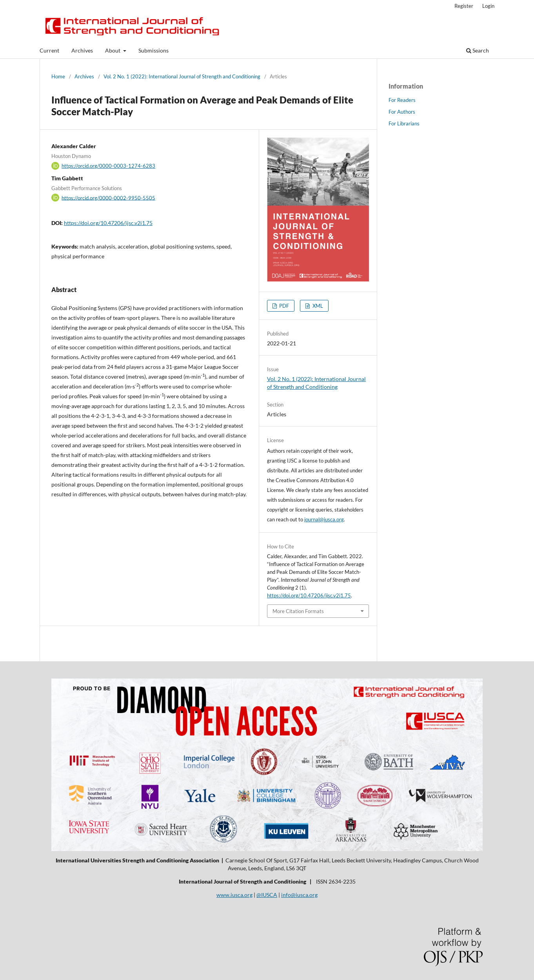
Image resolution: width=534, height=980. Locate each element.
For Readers (402, 100)
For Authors (402, 112)
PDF (283, 306)
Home (58, 76)
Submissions (153, 50)
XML (317, 306)
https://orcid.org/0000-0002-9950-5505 (108, 198)
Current (49, 50)
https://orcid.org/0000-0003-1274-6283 (108, 166)
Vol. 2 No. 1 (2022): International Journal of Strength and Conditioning (182, 76)
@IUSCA (267, 895)
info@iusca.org (299, 895)
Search (478, 50)
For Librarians (404, 123)
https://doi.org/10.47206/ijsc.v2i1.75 (108, 223)
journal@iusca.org (324, 519)
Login (488, 6)
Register (464, 6)
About (113, 50)
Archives (82, 50)
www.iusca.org (234, 895)
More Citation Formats (298, 611)
